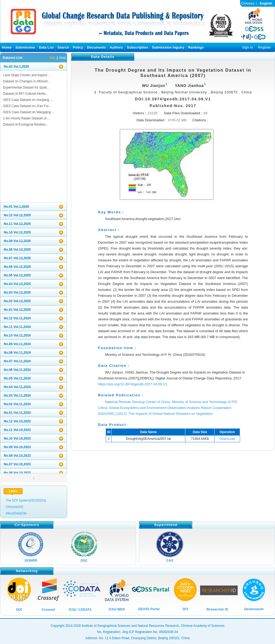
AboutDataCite (16, 513)
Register (265, 47)
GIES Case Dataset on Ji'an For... (27, 106)
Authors (116, 47)
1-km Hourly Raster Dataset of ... (26, 118)
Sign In (247, 47)
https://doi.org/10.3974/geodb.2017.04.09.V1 (133, 384)
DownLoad (227, 439)
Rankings (196, 47)
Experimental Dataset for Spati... (26, 87)
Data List (46, 47)
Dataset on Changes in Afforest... (27, 81)
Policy (78, 47)
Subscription (137, 47)
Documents (96, 47)
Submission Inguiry (168, 47)
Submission (25, 47)
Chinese (248, 3)
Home (7, 47)
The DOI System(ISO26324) (26, 500)
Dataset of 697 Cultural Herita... (26, 94)
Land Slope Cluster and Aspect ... (27, 75)
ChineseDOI (14, 507)
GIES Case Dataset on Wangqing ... (29, 112)
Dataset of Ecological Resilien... (26, 125)
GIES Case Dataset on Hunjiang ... (28, 100)
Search (63, 47)
